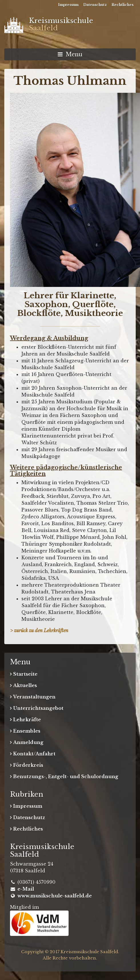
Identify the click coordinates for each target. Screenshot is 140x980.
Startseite (25, 674)
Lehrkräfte (27, 720)
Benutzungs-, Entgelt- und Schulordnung (66, 776)
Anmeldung (28, 742)
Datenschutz (95, 5)
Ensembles (27, 731)
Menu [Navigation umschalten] (70, 54)
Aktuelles (25, 685)
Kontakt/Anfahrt (34, 754)
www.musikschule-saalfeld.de (55, 896)
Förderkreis (28, 765)
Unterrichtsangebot (38, 708)
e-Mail (26, 889)
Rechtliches (122, 5)
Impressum (68, 5)
